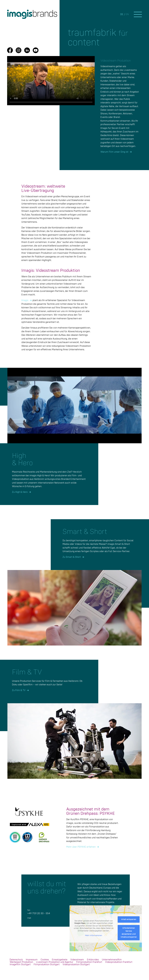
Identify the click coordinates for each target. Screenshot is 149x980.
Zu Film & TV (19, 690)
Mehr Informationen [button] (94, 935)
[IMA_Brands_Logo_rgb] (33, 14)
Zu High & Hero (20, 492)
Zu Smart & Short (72, 557)
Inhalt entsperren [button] (129, 919)
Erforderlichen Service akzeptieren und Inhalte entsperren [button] (129, 933)
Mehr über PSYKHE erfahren (81, 847)
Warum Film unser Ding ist (114, 152)
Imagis (25, 300)
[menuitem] (16, 960)
